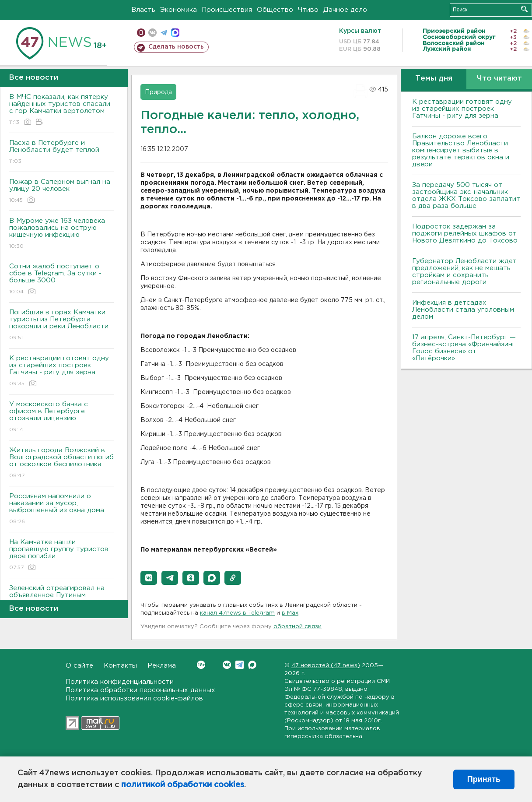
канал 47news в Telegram (237, 613)
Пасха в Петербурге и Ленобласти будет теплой (61, 153)
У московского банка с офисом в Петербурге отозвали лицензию (61, 417)
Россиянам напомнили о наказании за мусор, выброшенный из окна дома (61, 509)
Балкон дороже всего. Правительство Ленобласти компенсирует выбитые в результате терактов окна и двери (461, 150)
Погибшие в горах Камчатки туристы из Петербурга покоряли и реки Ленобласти (61, 325)
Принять (484, 779)
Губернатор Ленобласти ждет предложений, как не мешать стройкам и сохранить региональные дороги (464, 272)
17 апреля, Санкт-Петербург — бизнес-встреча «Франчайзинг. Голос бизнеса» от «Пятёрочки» (464, 348)
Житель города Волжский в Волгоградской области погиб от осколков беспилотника (61, 463)
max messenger (175, 33)
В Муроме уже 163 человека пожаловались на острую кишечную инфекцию (61, 234)
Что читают (499, 79)
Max (252, 665)
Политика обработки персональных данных (140, 690)
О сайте (79, 666)
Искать (524, 9)
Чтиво (308, 10)
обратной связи (297, 627)
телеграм (164, 33)
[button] (149, 578)
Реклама (162, 666)
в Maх (290, 613)
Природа (158, 92)
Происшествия (227, 10)
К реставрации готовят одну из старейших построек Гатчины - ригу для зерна (61, 371)
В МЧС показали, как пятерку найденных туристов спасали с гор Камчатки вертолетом (61, 110)
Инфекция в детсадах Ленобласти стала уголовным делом (463, 310)
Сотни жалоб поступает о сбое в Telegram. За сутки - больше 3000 (61, 280)
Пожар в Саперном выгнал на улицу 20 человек (61, 192)
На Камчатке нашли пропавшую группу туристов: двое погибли (61, 555)
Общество (275, 10)
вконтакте (152, 33)
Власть (143, 10)
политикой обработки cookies (183, 785)
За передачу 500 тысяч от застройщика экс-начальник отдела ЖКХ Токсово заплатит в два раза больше (466, 195)
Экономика (178, 10)
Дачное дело (345, 10)
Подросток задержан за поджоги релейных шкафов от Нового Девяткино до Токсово (465, 234)
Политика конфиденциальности (120, 682)
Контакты (120, 666)
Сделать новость (176, 47)
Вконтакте (201, 665)
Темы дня (434, 79)
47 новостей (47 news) (326, 666)
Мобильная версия (141, 33)
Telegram (240, 665)
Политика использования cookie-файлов (134, 698)
